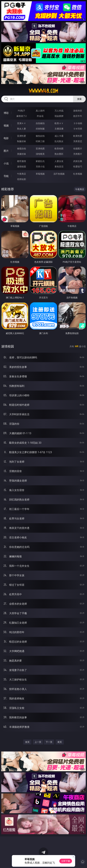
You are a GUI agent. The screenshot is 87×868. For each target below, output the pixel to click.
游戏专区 (78, 111)
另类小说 (40, 166)
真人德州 (40, 111)
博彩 (6, 113)
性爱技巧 (78, 166)
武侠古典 (78, 161)
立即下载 (66, 861)
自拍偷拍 (40, 123)
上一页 (38, 742)
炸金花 (40, 116)
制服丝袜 (22, 141)
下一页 (49, 742)
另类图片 (78, 154)
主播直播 (59, 129)
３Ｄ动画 (78, 123)
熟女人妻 (22, 129)
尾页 (60, 742)
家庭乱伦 (40, 161)
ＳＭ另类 (78, 129)
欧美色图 (59, 148)
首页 (27, 742)
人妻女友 (59, 161)
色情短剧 (22, 179)
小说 (6, 163)
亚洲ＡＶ (22, 123)
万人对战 (59, 111)
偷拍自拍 (40, 136)
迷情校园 (22, 166)
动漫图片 (78, 148)
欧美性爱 (78, 136)
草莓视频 (40, 174)
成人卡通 (59, 136)
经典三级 (40, 141)
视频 (6, 126)
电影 (6, 138)
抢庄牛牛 (78, 116)
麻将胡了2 (22, 116)
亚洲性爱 (22, 136)
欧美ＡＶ (59, 123)
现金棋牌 (59, 116)
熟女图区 (59, 154)
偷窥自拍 (22, 148)
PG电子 (22, 111)
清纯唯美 (40, 154)
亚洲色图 (40, 148)
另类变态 (78, 141)
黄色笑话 (59, 166)
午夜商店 (22, 174)
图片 (6, 151)
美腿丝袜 (22, 154)
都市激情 (22, 161)
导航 (6, 176)
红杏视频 (78, 174)
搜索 (79, 99)
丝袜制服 (40, 129)
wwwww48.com (43, 91)
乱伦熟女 (59, 141)
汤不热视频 (59, 174)
